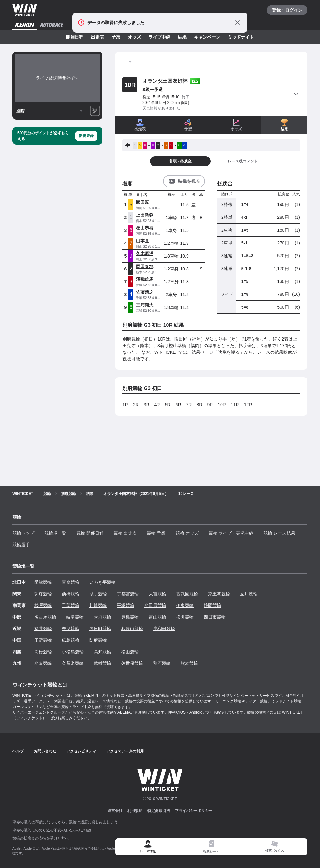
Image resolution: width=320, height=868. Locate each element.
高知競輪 (102, 652)
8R (199, 405)
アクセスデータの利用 (125, 751)
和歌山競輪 (132, 629)
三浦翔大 (145, 305)
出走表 (97, 37)
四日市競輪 (215, 617)
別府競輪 (162, 663)
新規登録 (86, 136)
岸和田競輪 (164, 629)
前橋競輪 (71, 594)
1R (125, 405)
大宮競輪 (157, 594)
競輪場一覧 (55, 533)
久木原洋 (145, 254)
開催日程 (75, 37)
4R (157, 405)
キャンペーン (207, 37)
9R (210, 405)
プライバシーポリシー (194, 811)
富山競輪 (157, 617)
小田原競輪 (155, 605)
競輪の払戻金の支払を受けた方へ (41, 838)
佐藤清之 (145, 292)
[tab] (211, 847)
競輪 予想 (156, 533)
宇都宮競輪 (128, 594)
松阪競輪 (185, 617)
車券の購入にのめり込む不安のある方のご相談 (52, 830)
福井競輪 (43, 629)
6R (178, 405)
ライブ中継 (159, 37)
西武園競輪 (187, 594)
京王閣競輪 (219, 594)
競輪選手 (21, 545)
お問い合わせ (45, 751)
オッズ (134, 37)
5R (168, 405)
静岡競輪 (212, 605)
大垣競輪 (102, 617)
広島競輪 (71, 640)
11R (235, 405)
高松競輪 (43, 652)
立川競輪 (249, 594)
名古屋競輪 (45, 617)
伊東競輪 (185, 605)
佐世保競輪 (132, 663)
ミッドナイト (241, 37)
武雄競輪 (102, 663)
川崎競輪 (98, 605)
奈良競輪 (71, 629)
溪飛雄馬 (145, 279)
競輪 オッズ (187, 533)
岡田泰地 (145, 266)
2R (136, 405)
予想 (116, 37)
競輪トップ (23, 533)
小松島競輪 (73, 652)
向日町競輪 (100, 629)
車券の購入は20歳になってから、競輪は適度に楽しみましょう (65, 822)
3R (147, 405)
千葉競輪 (71, 605)
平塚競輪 (126, 605)
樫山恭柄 (145, 228)
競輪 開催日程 (90, 533)
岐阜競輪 (75, 617)
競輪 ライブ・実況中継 (231, 533)
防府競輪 (98, 640)
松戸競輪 (43, 605)
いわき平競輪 (102, 582)
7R (189, 405)
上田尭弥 (145, 215)
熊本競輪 (189, 663)
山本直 (142, 241)
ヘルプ (18, 751)
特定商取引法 (159, 811)
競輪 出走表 (125, 533)
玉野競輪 (43, 640)
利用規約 (135, 811)
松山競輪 (130, 652)
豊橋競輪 (130, 617)
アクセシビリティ (81, 751)
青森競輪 (71, 582)
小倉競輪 (43, 663)
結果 (182, 37)
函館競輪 (43, 582)
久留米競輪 (73, 663)
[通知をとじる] (237, 23)
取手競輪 (98, 594)
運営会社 (115, 811)
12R (248, 405)
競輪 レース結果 (279, 533)
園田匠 (142, 202)
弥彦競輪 (43, 594)
